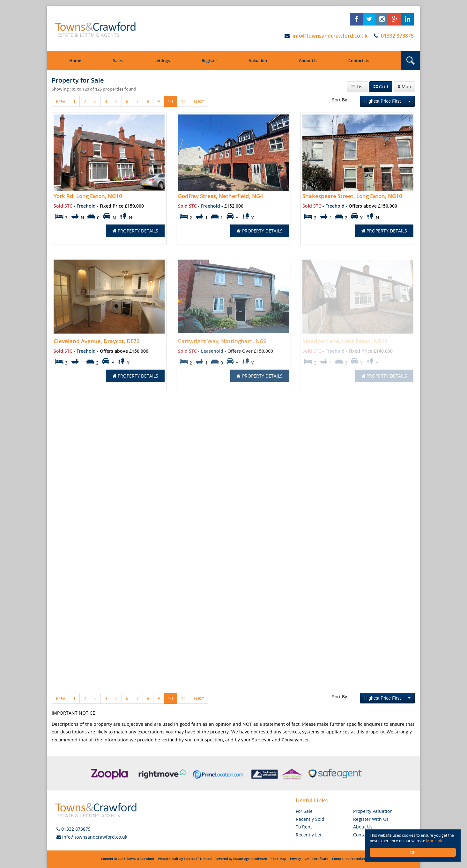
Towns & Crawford (140, 859)
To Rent (304, 827)
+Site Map (278, 859)
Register (209, 61)
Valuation (258, 61)
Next (199, 101)
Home (75, 61)
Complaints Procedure (349, 859)
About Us (308, 61)
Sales (118, 61)
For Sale (304, 811)
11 (183, 101)
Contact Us (359, 61)
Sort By (340, 100)
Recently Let (309, 835)
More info (435, 841)
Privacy (295, 859)
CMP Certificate (316, 859)
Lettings (162, 61)
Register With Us (371, 819)
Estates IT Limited (198, 859)
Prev (60, 101)
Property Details (135, 231)
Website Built (168, 859)
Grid (381, 87)
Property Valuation (373, 811)
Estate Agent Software (250, 859)
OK (413, 852)
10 (170, 101)
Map (404, 87)
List (357, 87)
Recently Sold (310, 819)
